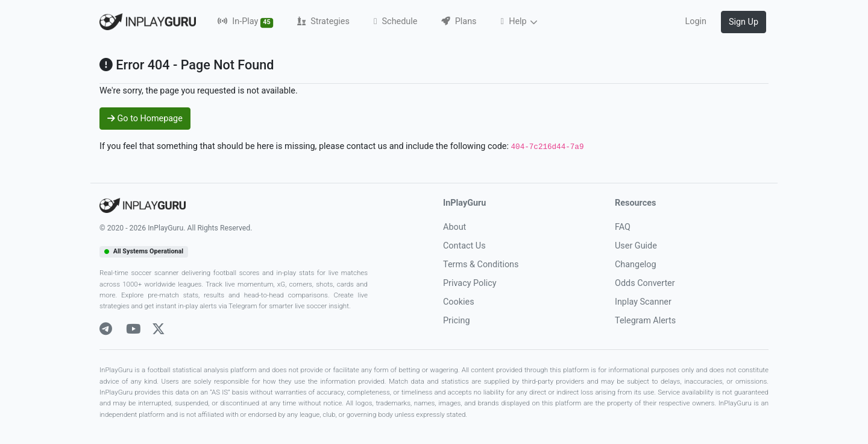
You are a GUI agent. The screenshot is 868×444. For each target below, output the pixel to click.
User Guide (636, 246)
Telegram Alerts (645, 321)
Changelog (636, 265)
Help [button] (515, 21)
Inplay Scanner (643, 302)
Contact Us (464, 246)
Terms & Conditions (481, 265)
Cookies (459, 302)
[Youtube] (133, 329)
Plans (459, 21)
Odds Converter (645, 283)
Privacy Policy (470, 283)
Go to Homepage (145, 119)
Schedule (395, 21)
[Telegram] (106, 329)
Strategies (323, 21)
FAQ (623, 227)
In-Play (245, 22)
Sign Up (744, 22)
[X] (159, 329)
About (454, 227)
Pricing (457, 321)
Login (696, 21)
